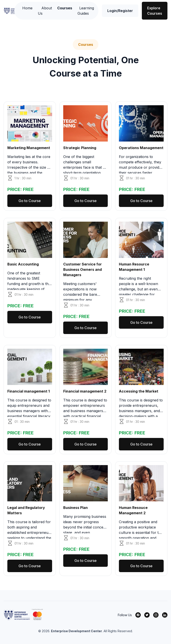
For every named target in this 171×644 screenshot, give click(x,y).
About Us (45, 11)
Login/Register (120, 11)
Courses (65, 8)
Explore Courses (155, 11)
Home (27, 8)
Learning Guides (86, 11)
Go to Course (30, 201)
